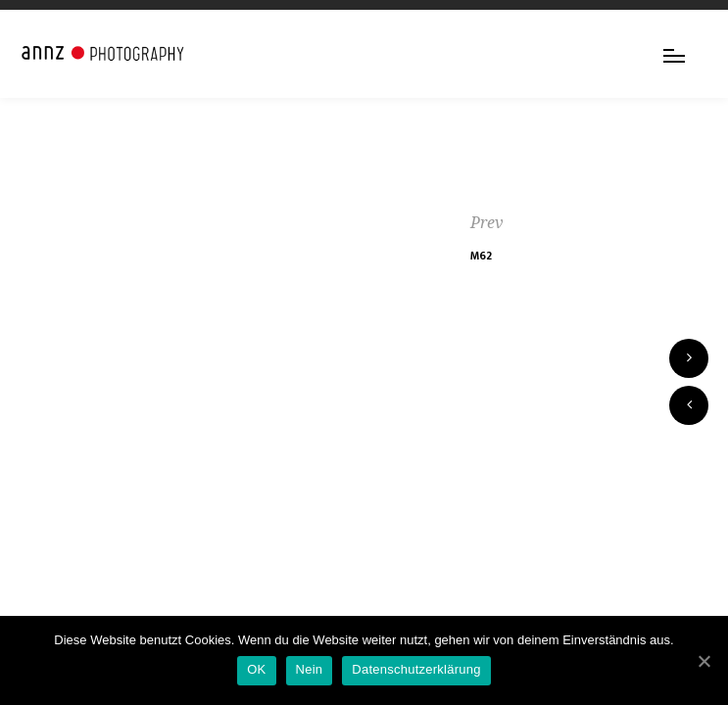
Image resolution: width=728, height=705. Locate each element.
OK (256, 669)
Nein (310, 669)
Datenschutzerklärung (416, 669)
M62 (481, 256)
